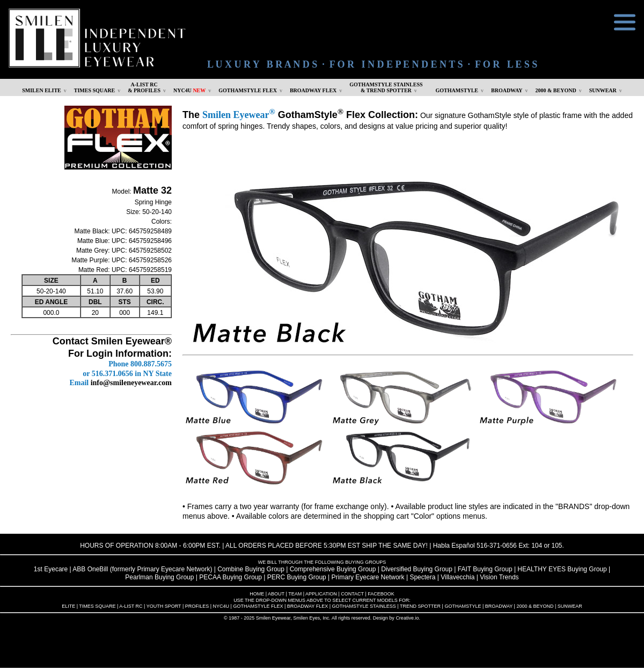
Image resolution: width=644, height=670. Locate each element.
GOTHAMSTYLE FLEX (248, 90)
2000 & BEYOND (556, 90)
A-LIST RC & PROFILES (144, 87)
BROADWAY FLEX (313, 90)
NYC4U (189, 90)
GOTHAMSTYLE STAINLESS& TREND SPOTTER (386, 87)
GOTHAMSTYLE (457, 90)
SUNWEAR (603, 90)
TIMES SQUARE (94, 90)
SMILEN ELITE (42, 90)
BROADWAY (507, 90)
